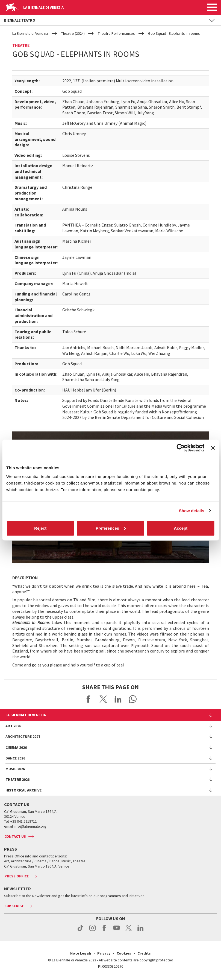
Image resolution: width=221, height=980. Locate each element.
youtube (117, 931)
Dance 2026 (15, 758)
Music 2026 (15, 769)
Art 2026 (13, 726)
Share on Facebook (89, 699)
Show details (192, 511)
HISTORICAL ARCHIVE (23, 790)
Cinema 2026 (16, 747)
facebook (104, 931)
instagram (92, 931)
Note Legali (81, 953)
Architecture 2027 (23, 737)
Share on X (103, 699)
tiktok (80, 931)
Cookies (124, 953)
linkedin (141, 931)
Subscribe (14, 906)
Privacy (104, 953)
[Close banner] (213, 448)
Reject (40, 528)
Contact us (15, 836)
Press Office (17, 876)
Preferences (111, 528)
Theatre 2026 (17, 779)
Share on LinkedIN (118, 699)
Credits (144, 953)
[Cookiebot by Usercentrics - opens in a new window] (181, 448)
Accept (181, 528)
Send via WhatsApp (133, 699)
